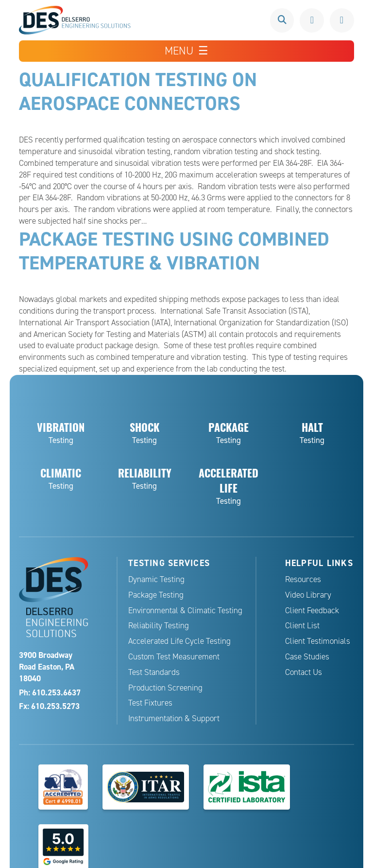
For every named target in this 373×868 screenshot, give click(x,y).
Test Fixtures (150, 702)
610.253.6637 (312, 20)
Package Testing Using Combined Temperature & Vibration (175, 249)
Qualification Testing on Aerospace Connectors (138, 91)
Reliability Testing (159, 625)
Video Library (308, 593)
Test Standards (154, 671)
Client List (302, 625)
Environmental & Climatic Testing (185, 609)
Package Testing (156, 593)
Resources (303, 578)
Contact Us (304, 671)
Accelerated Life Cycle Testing (179, 640)
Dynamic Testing (156, 578)
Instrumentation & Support (174, 717)
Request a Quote (342, 20)
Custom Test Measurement (174, 655)
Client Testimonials (318, 640)
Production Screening (165, 686)
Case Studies (307, 655)
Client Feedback (312, 609)
